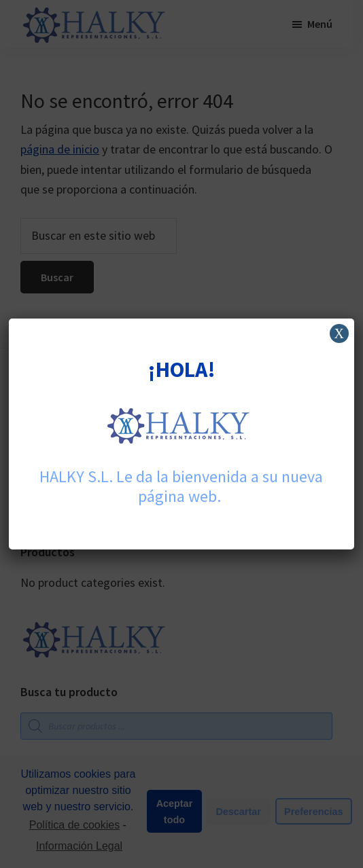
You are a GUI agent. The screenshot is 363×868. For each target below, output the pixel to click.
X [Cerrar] (339, 333)
